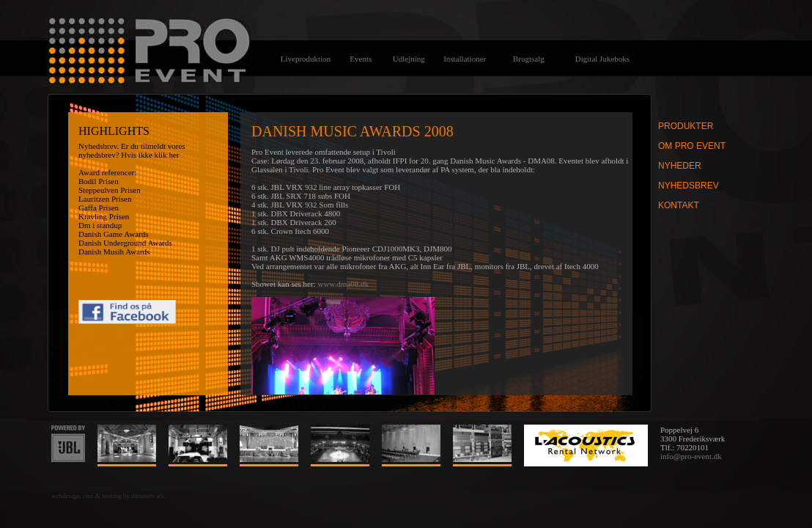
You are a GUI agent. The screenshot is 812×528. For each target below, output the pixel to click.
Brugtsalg (529, 59)
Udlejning (409, 59)
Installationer (465, 59)
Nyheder (680, 166)
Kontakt (679, 205)
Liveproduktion (306, 59)
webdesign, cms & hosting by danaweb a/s (107, 496)
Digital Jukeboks (602, 59)
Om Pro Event (692, 146)
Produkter (686, 126)
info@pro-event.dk (691, 456)
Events (361, 59)
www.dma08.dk (343, 284)
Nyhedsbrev (689, 186)
